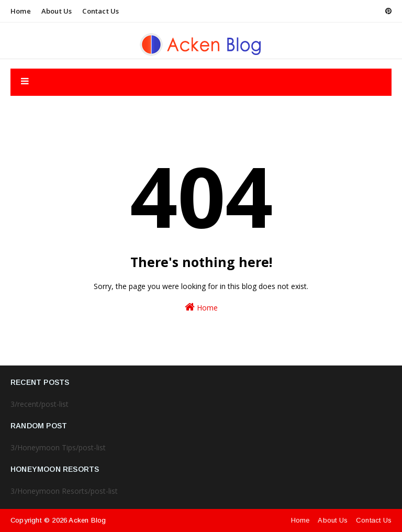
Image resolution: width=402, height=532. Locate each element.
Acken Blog (87, 520)
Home (21, 11)
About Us (57, 11)
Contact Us (100, 11)
